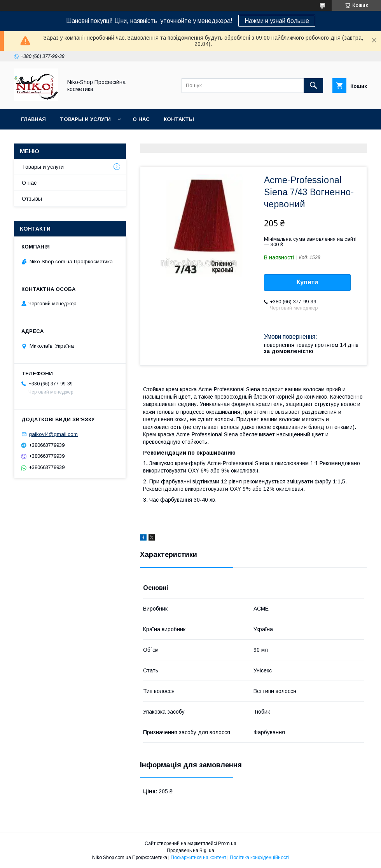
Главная (33, 119)
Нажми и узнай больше (277, 21)
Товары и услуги (85, 119)
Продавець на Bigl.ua (190, 850)
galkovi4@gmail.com (53, 434)
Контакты (179, 119)
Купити (308, 282)
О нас (141, 119)
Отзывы (32, 199)
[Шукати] (313, 86)
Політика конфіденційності (259, 857)
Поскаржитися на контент (198, 857)
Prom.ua (227, 843)
